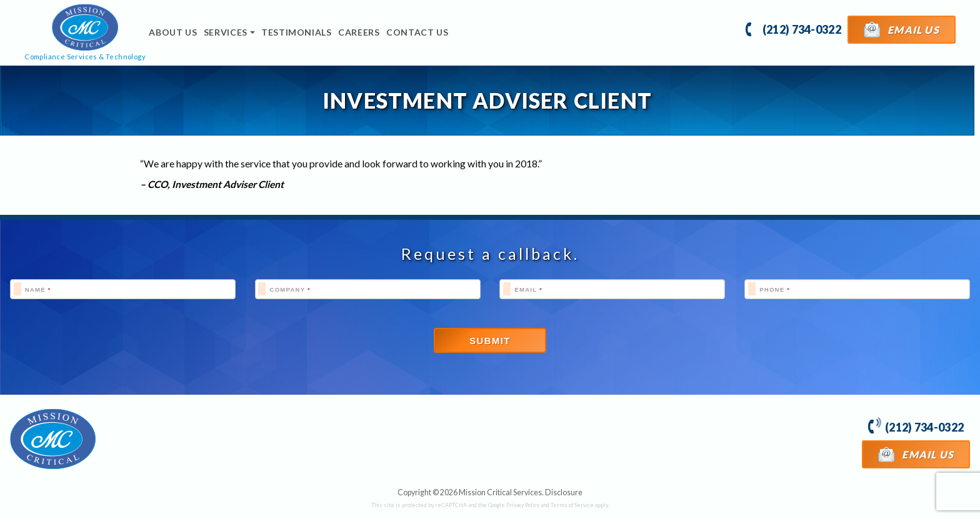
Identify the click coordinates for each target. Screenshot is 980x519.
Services (226, 32)
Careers (359, 32)
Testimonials (297, 32)
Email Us (902, 29)
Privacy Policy (523, 505)
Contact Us (417, 32)
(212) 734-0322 (793, 28)
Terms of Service (572, 505)
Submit (490, 341)
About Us (173, 32)
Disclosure (564, 492)
